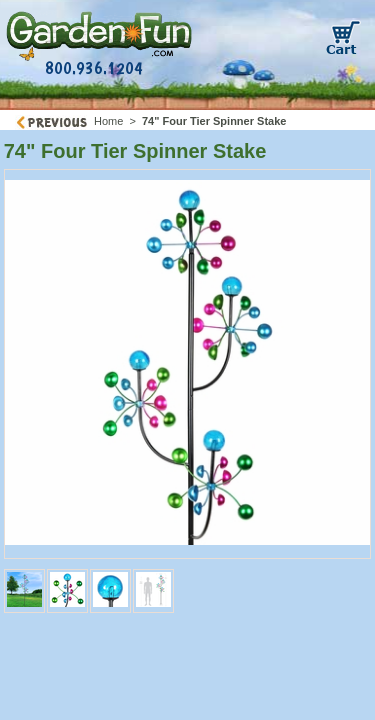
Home (108, 121)
